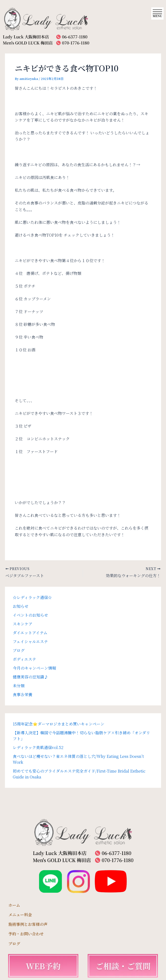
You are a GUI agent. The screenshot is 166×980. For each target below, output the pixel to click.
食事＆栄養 (23, 694)
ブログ (19, 650)
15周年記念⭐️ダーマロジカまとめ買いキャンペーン (59, 724)
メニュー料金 (20, 915)
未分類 (19, 686)
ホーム (14, 905)
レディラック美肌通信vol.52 (38, 747)
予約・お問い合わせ (26, 934)
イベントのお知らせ (30, 615)
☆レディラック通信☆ (32, 597)
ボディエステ (24, 659)
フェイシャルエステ (30, 642)
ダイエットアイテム (30, 633)
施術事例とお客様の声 (28, 924)
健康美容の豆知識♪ (30, 677)
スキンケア (23, 624)
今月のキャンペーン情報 (34, 668)
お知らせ (21, 606)
